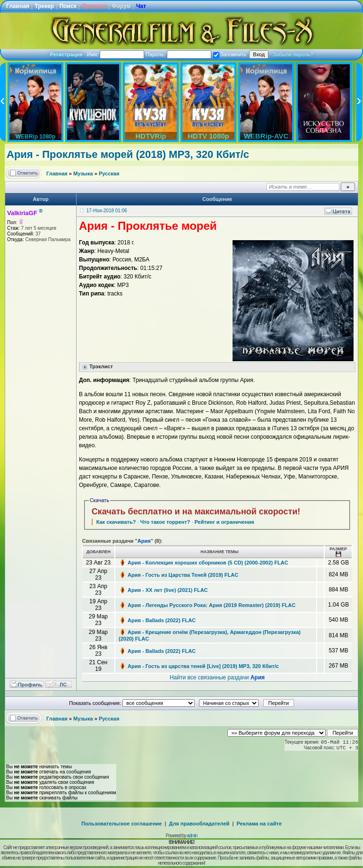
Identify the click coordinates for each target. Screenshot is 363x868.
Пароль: (178, 54)
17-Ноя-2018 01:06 (107, 211)
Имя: (116, 54)
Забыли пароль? (293, 54)
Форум (121, 6)
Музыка (83, 174)
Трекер (44, 6)
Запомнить (230, 54)
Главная (18, 6)
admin (192, 836)
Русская (109, 174)
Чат (141, 6)
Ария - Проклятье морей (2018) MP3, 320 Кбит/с (128, 154)
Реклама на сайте (259, 824)
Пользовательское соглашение (121, 824)
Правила (94, 6)
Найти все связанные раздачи (217, 677)
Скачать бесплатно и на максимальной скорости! (196, 512)
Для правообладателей (199, 824)
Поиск (68, 6)
